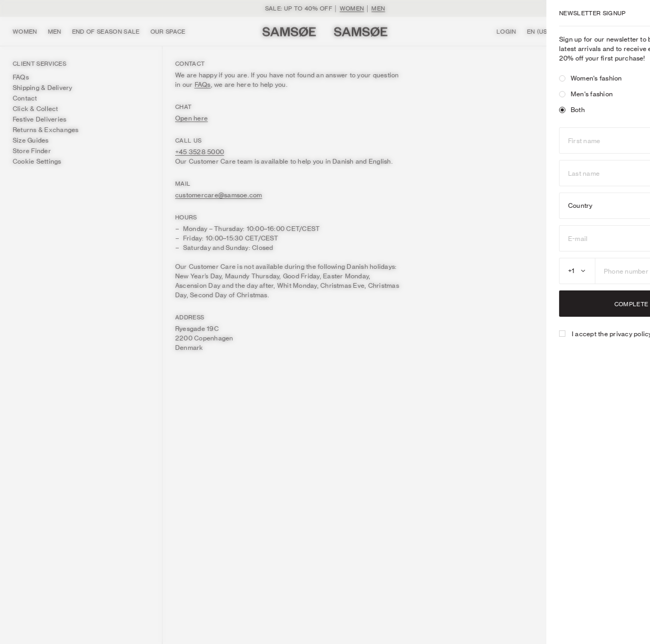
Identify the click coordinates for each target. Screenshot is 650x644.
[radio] (475, 78)
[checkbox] (475, 334)
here (610, 334)
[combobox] (490, 271)
